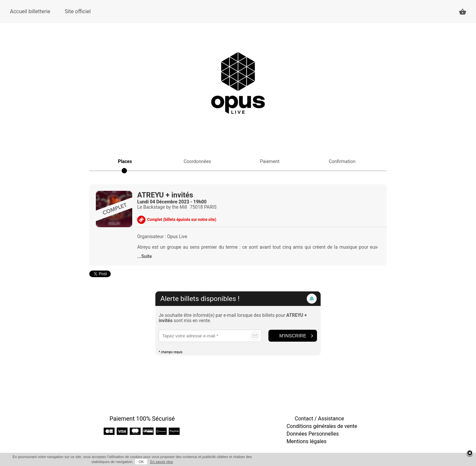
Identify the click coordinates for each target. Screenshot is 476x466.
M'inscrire (293, 336)
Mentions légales (307, 441)
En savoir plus (161, 462)
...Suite (145, 256)
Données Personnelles (313, 434)
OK (141, 462)
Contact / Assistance (319, 419)
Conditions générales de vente (322, 426)
